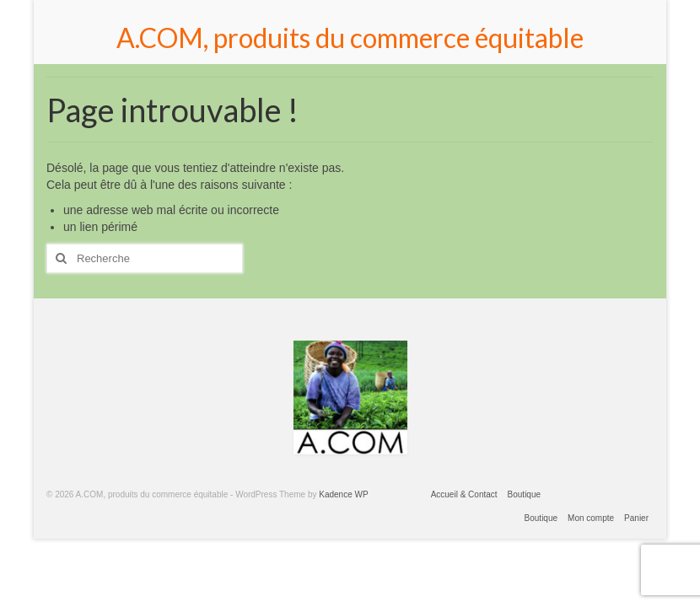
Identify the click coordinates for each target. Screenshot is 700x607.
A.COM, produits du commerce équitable (350, 38)
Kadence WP (343, 494)
